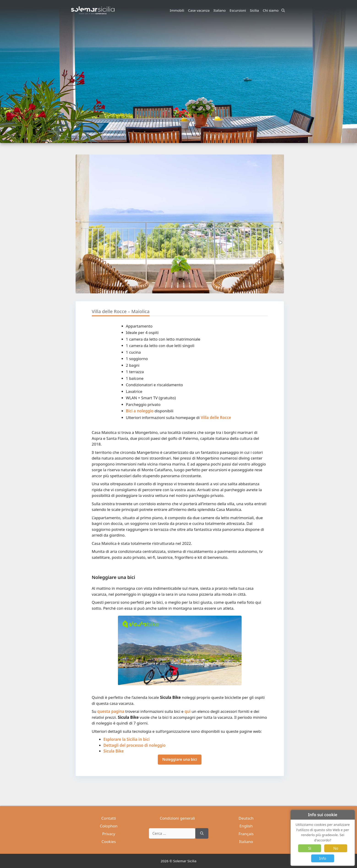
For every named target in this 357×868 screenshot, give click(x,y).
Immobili (177, 10)
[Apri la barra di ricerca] (283, 10)
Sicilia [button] (255, 10)
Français (246, 834)
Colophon (109, 826)
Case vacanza (199, 10)
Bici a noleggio (140, 411)
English (246, 826)
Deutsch (246, 818)
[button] (280, 242)
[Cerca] (202, 833)
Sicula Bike (114, 751)
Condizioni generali (177, 818)
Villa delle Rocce (216, 417)
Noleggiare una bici (180, 759)
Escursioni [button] (238, 10)
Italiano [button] (220, 10)
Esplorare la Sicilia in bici (127, 739)
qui (188, 711)
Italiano (246, 842)
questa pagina (111, 711)
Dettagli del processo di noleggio (135, 745)
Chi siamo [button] (271, 10)
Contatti (109, 818)
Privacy (109, 834)
